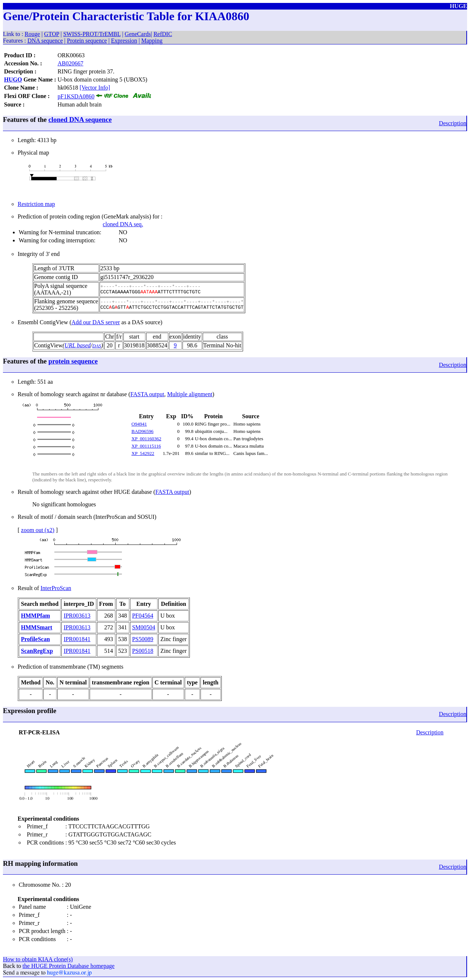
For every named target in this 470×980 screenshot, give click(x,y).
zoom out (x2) (38, 530)
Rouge (32, 34)
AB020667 (70, 63)
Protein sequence (87, 41)
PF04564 (143, 616)
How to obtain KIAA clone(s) (38, 959)
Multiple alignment (190, 394)
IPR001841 (77, 639)
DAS (97, 346)
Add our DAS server (96, 322)
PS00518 (143, 651)
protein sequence (73, 361)
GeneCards (138, 34)
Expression (124, 41)
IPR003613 (77, 616)
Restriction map (36, 204)
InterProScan (56, 588)
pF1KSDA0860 (76, 96)
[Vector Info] (95, 88)
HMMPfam (35, 616)
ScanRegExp (37, 651)
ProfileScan (35, 639)
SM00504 (144, 627)
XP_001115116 (146, 446)
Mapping (152, 41)
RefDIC (163, 34)
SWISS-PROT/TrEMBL (92, 34)
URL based (78, 345)
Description (453, 123)
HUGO (13, 79)
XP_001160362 (146, 439)
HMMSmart (37, 627)
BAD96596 (142, 431)
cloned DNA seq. (123, 224)
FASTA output (147, 394)
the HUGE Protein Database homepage (68, 966)
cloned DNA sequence (80, 120)
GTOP (52, 34)
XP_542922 (143, 453)
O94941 (139, 424)
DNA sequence (45, 41)
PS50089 (143, 639)
